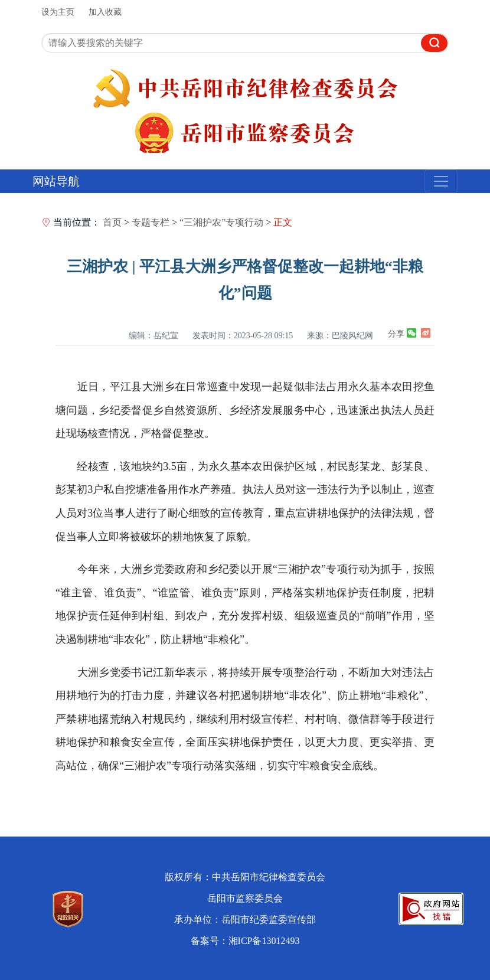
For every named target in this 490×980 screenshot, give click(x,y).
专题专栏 (151, 222)
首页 (112, 222)
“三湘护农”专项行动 (221, 222)
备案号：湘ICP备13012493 (245, 941)
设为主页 (58, 12)
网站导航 (56, 181)
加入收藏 (105, 12)
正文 (283, 222)
